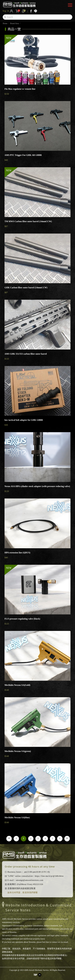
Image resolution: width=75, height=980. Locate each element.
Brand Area (15, 23)
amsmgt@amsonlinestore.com (30, 880)
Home (5, 23)
